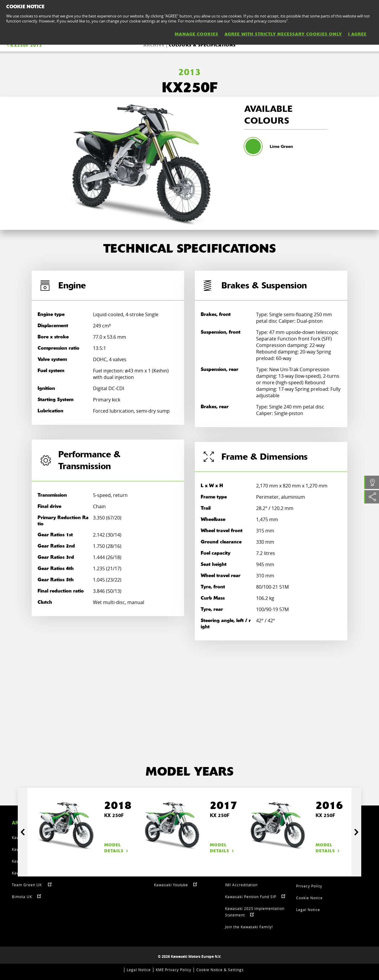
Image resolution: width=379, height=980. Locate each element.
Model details (117, 848)
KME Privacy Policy (174, 970)
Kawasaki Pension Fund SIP (251, 897)
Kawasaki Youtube (171, 885)
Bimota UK (22, 897)
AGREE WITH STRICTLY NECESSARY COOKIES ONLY (283, 34)
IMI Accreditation (241, 885)
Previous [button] (23, 832)
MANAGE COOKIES (196, 34)
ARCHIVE (154, 45)
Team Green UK (27, 885)
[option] (141, 163)
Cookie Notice (309, 898)
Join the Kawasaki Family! (249, 927)
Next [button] (356, 832)
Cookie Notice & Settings (220, 970)
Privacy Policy (309, 886)
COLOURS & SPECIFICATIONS (202, 45)
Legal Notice (308, 910)
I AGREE (357, 34)
